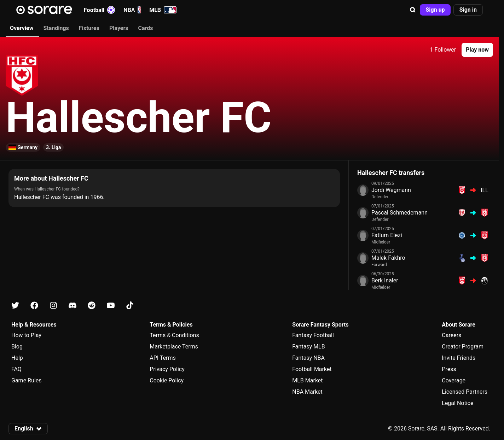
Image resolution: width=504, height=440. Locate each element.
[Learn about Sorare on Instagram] (53, 306)
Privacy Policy (167, 369)
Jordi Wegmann (391, 190)
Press (449, 369)
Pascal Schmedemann (399, 213)
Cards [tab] (146, 28)
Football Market (312, 369)
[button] (413, 10)
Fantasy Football (313, 335)
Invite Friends (459, 358)
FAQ (16, 369)
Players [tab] (119, 28)
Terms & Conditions (174, 335)
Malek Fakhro (388, 258)
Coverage (454, 380)
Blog (17, 347)
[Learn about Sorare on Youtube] (111, 306)
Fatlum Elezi (387, 235)
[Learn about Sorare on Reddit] (92, 306)
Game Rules (26, 380)
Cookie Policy (167, 380)
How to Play (26, 335)
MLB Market (307, 380)
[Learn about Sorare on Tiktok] (130, 306)
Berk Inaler (385, 280)
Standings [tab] (56, 28)
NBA (132, 10)
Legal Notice (457, 403)
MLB (163, 10)
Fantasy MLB (308, 347)
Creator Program (463, 347)
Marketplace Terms (174, 347)
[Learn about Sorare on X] (15, 306)
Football (99, 10)
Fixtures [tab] (89, 28)
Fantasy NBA (308, 358)
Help (17, 358)
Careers (451, 335)
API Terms (163, 358)
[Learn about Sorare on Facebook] (34, 306)
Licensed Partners (465, 392)
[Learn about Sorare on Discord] (73, 306)
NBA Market (307, 392)
